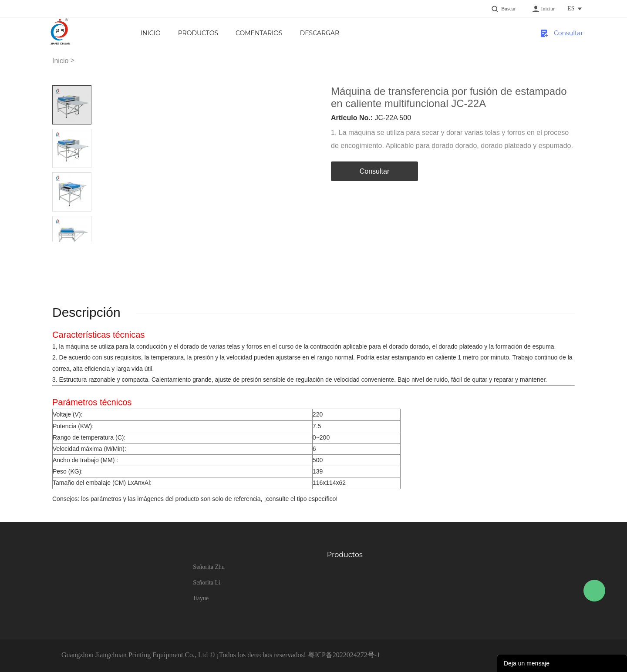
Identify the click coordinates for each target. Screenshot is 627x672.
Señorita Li (207, 583)
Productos (198, 33)
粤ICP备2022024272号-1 (344, 655)
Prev (62, 248)
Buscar (508, 9)
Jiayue (201, 598)
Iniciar (548, 9)
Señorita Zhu (209, 567)
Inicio (151, 33)
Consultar (568, 33)
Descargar (320, 33)
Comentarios (259, 33)
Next (82, 248)
